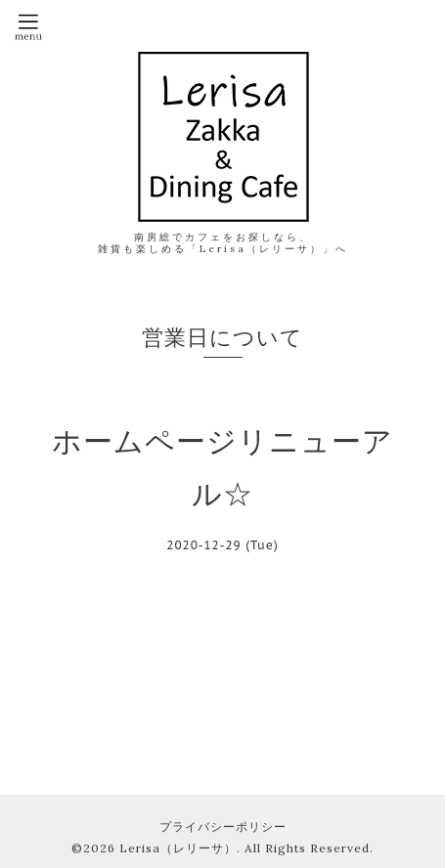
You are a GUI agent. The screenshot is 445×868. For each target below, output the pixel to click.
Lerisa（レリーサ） (178, 848)
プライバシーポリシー (223, 826)
